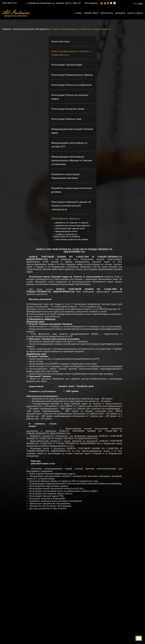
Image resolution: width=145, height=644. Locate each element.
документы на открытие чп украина (72, 223)
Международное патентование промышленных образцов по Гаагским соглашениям (72, 161)
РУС (136, 4)
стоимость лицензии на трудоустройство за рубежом (66, 236)
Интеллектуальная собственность (32, 29)
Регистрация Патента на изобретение (72, 86)
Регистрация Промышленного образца (72, 76)
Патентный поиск (61, 42)
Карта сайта (135, 13)
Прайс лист (91, 13)
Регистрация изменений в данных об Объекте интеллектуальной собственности (71, 206)
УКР (141, 4)
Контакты (107, 13)
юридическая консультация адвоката (73, 226)
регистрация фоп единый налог (70, 229)
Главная (6, 29)
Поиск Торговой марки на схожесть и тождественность (82, 29)
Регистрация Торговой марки (67, 65)
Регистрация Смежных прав (66, 120)
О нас (78, 13)
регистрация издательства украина (72, 240)
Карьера (120, 13)
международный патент (66, 232)
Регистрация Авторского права (68, 110)
